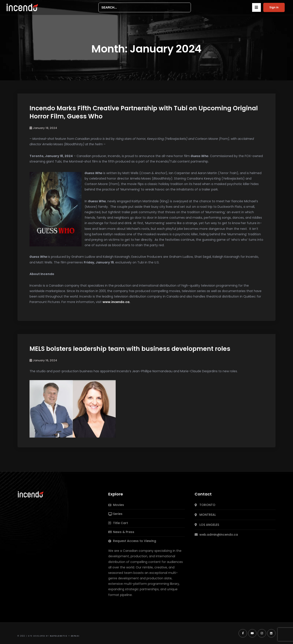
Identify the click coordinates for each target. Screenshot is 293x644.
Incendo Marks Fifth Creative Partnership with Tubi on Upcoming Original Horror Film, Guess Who (144, 112)
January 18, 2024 (43, 128)
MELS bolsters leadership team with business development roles (130, 349)
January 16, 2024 (43, 360)
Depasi (75, 636)
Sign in (274, 7)
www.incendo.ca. (116, 302)
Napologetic (59, 636)
